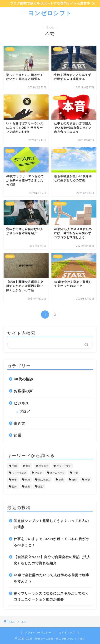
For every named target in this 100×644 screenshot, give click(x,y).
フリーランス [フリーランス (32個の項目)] (19, 473)
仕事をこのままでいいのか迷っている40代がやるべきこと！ (52, 542)
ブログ (25, 412)
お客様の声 (23, 391)
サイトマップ (67, 632)
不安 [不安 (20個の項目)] (75, 473)
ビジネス (21, 403)
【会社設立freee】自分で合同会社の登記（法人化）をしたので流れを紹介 (52, 560)
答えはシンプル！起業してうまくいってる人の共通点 (51, 524)
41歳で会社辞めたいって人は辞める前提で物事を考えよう (52, 578)
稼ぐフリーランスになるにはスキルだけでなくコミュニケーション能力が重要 (51, 597)
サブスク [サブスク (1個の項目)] (44, 466)
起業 (18, 435)
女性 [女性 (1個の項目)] (74, 480)
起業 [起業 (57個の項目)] (28, 487)
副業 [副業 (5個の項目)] (61, 480)
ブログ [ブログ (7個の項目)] (38, 473)
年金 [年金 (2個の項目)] (87, 480)
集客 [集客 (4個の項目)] (41, 487)
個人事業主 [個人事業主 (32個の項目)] (44, 480)
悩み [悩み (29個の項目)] (15, 487)
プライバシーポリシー (38, 632)
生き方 (20, 423)
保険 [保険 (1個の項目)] (28, 480)
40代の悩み (24, 379)
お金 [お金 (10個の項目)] (28, 466)
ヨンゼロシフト (50, 13)
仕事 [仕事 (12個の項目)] (15, 480)
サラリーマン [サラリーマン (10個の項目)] (64, 466)
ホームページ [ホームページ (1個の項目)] (57, 473)
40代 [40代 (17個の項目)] (15, 466)
